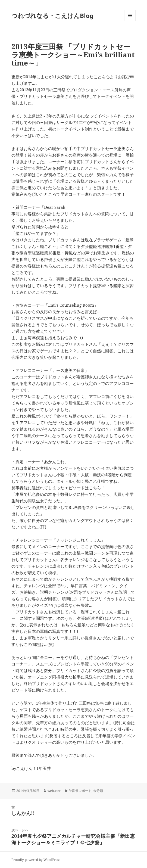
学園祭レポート (80, 791)
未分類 (98, 791)
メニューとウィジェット (130, 21)
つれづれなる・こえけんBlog (52, 15)
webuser (54, 791)
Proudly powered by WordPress (36, 860)
